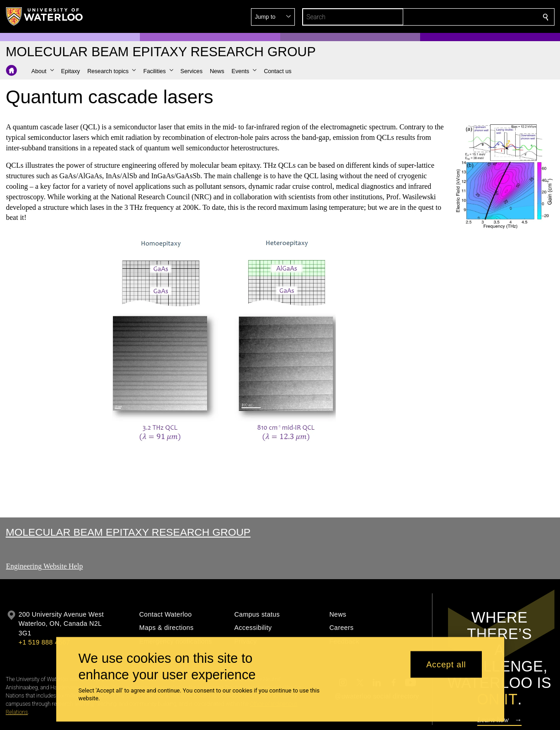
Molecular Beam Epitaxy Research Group (128, 532)
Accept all (446, 664)
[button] (480, 17)
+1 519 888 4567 (44, 642)
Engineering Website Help (44, 566)
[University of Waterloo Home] (45, 16)
